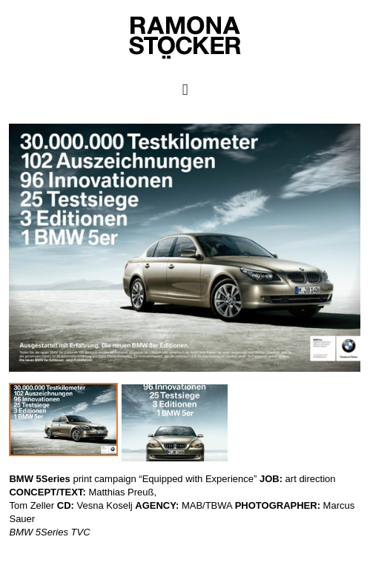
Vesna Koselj (105, 505)
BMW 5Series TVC (49, 532)
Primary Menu (185, 90)
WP (8, 559)
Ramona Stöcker (36, 545)
